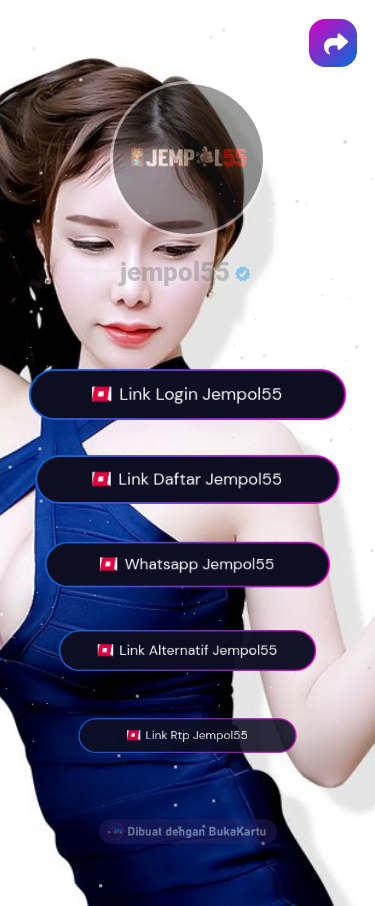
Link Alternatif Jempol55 (187, 650)
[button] (333, 43)
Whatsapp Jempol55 (187, 565)
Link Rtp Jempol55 (188, 735)
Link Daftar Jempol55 (188, 480)
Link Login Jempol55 (188, 394)
